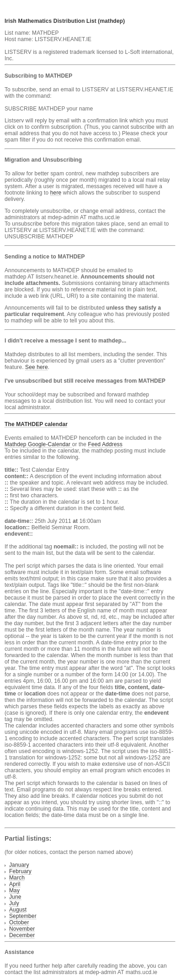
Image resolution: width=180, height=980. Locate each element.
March (17, 878)
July (14, 903)
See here (37, 367)
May (14, 890)
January (19, 865)
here (56, 193)
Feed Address (106, 444)
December (22, 935)
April (15, 884)
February (20, 871)
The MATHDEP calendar (36, 424)
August (18, 910)
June (15, 897)
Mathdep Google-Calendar (38, 444)
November (22, 929)
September (23, 916)
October (19, 922)
